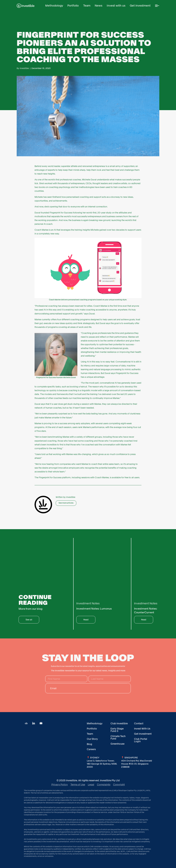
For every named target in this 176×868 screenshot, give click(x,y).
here (61, 793)
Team (90, 734)
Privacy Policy (60, 785)
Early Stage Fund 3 (117, 730)
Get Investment (143, 734)
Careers (91, 749)
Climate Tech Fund (118, 737)
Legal (91, 785)
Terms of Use (78, 785)
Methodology (95, 723)
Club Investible (119, 723)
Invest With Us (142, 729)
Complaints (104, 785)
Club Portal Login (141, 740)
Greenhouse (117, 744)
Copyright (119, 785)
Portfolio (92, 729)
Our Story (92, 739)
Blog (89, 744)
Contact (139, 723)
